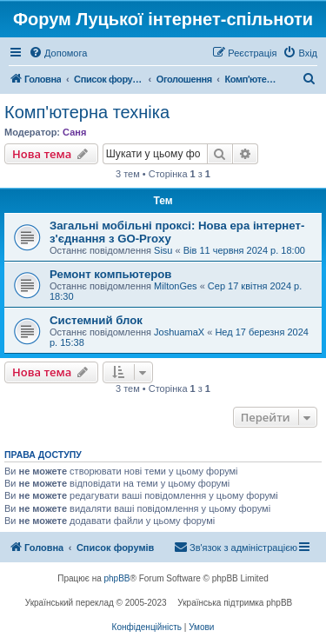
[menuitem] (58, 53)
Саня (74, 132)
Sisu (163, 250)
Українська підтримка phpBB (235, 603)
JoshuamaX (179, 332)
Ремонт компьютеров (110, 274)
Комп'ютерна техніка (87, 112)
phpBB (117, 578)
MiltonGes (176, 286)
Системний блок (96, 320)
